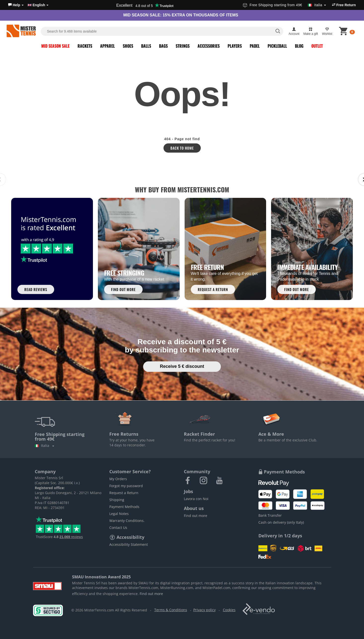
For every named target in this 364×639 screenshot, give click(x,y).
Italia (44, 446)
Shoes (128, 46)
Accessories (209, 46)
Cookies (229, 610)
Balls (146, 46)
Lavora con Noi (196, 499)
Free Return (344, 5)
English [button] (38, 5)
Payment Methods (124, 507)
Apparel (107, 46)
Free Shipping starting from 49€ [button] (284, 5)
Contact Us (118, 528)
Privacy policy (204, 610)
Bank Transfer (270, 515)
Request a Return (124, 493)
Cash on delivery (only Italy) (281, 522)
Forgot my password (126, 486)
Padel (255, 46)
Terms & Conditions (171, 610)
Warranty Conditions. (127, 521)
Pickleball (277, 46)
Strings (183, 46)
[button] (16, 5)
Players (235, 46)
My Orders (118, 479)
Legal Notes (119, 514)
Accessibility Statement (129, 544)
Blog (299, 46)
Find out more (196, 516)
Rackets (85, 46)
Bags (163, 46)
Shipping (117, 500)
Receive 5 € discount (182, 366)
